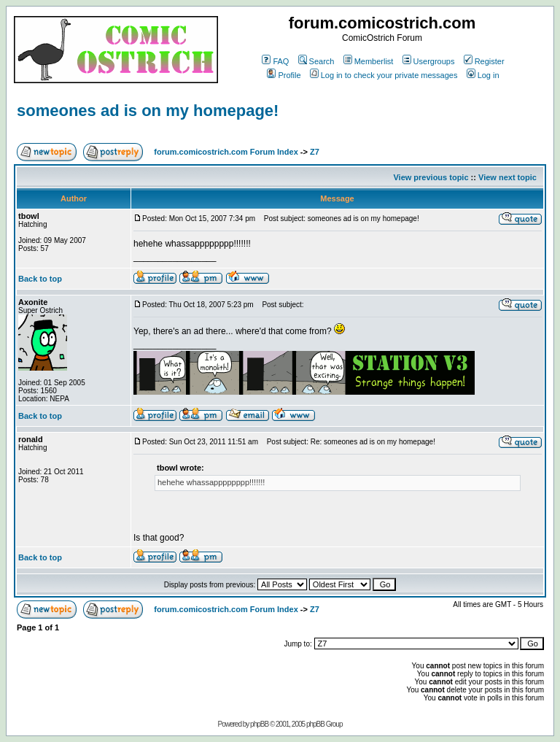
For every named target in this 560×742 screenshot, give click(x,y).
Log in (483, 75)
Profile (284, 75)
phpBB (259, 724)
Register (484, 61)
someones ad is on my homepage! (148, 111)
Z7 (315, 152)
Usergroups (429, 61)
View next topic (507, 177)
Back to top (40, 279)
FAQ (275, 61)
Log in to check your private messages (384, 75)
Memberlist (369, 61)
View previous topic (431, 177)
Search (316, 61)
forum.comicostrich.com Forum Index (226, 152)
